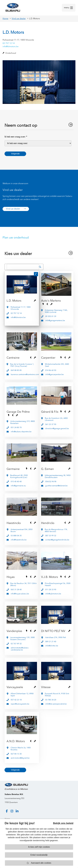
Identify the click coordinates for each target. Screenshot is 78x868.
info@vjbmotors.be (53, 594)
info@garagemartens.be (55, 321)
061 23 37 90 (51, 424)
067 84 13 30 (16, 754)
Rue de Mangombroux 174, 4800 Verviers (56, 531)
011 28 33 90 (51, 590)
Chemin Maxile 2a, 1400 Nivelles (21, 749)
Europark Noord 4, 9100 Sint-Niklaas (57, 695)
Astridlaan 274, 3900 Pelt (56, 638)
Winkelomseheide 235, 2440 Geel (57, 365)
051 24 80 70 (16, 428)
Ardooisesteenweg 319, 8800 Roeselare (23, 422)
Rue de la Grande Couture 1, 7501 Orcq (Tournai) (22, 365)
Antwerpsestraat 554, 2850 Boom (22, 531)
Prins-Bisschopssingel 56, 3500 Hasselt (58, 584)
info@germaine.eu (18, 486)
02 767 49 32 (16, 644)
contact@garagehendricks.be (57, 540)
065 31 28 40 (16, 590)
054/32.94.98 (51, 482)
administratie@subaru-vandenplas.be (20, 649)
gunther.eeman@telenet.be (56, 486)
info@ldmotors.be (11, 47)
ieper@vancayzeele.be (20, 704)
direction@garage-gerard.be (57, 429)
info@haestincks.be (19, 540)
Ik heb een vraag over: (16, 137)
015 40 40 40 (16, 482)
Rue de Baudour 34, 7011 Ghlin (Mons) (23, 584)
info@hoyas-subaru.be (20, 594)
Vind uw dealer (19, 19)
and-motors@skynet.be (20, 758)
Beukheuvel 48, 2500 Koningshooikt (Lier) (19, 476)
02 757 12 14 (9, 43)
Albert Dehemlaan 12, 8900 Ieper (22, 695)
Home (5, 19)
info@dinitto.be (52, 646)
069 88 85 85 (16, 370)
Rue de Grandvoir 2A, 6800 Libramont (56, 419)
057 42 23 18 (16, 700)
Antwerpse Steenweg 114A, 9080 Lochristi (56, 311)
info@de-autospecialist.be (56, 704)
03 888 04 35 (16, 536)
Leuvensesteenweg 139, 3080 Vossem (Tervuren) (22, 639)
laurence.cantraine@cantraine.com (25, 375)
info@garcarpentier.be (54, 375)
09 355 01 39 (51, 316)
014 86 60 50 (51, 370)
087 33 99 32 (51, 536)
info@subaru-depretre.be (21, 432)
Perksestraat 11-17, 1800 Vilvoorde (21, 308)
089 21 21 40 (51, 642)
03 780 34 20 (51, 700)
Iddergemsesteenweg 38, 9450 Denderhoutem (58, 476)
